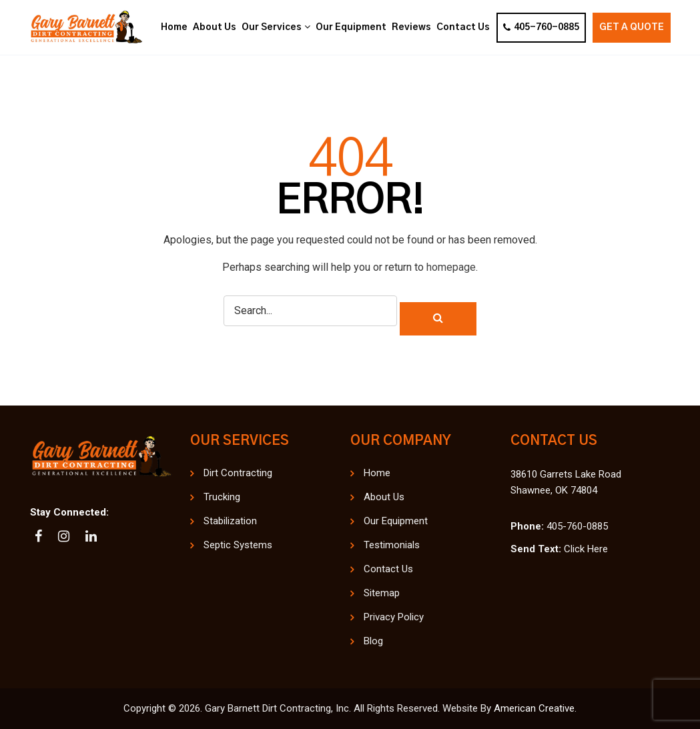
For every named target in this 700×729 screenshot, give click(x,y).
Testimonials (392, 545)
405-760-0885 (541, 27)
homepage (451, 267)
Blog (373, 641)
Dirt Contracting (238, 473)
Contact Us (388, 569)
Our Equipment (396, 521)
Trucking (222, 497)
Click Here (586, 549)
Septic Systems (238, 545)
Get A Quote (632, 27)
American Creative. (535, 708)
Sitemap (382, 593)
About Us (384, 497)
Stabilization (230, 521)
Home (377, 473)
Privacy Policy (394, 617)
